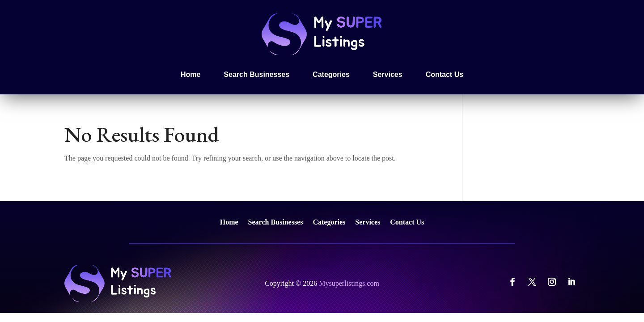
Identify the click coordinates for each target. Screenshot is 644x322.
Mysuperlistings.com (349, 283)
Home (191, 74)
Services (388, 74)
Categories (331, 74)
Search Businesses (256, 74)
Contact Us (445, 74)
